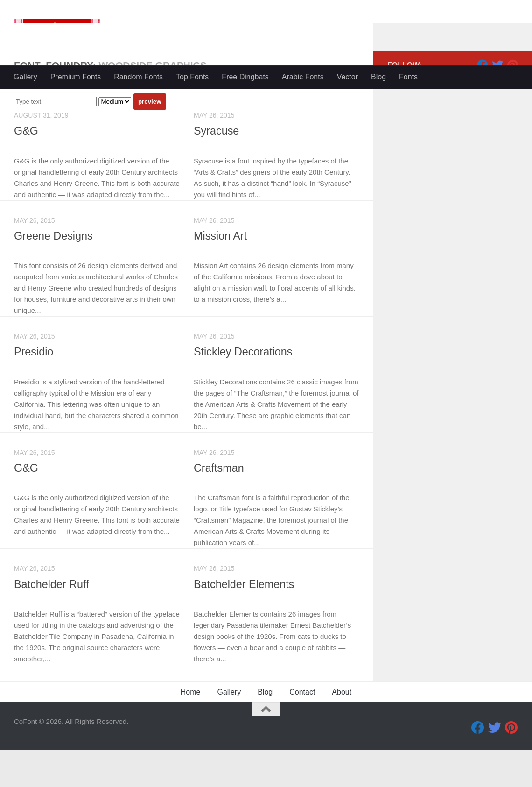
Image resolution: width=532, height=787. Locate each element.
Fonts (408, 77)
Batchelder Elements (245, 622)
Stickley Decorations (244, 389)
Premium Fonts (76, 77)
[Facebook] (483, 102)
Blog (378, 77)
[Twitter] (497, 102)
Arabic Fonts (303, 77)
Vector (347, 77)
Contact (302, 729)
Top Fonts (192, 77)
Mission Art (220, 273)
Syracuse (217, 168)
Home (191, 729)
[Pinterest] (512, 102)
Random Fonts (138, 77)
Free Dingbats (245, 77)
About (342, 729)
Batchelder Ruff (52, 622)
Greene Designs (54, 273)
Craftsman (219, 505)
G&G (26, 168)
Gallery (25, 77)
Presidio (34, 389)
